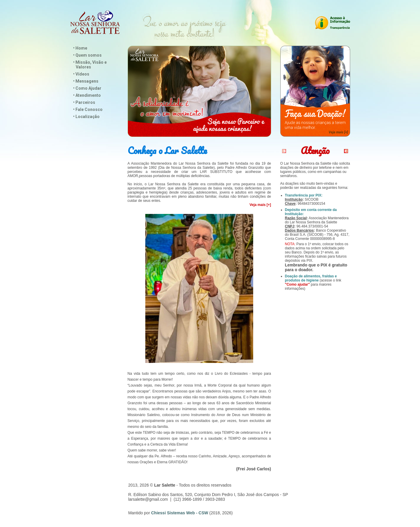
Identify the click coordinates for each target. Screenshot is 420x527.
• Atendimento (87, 95)
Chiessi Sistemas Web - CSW (180, 513)
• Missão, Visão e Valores (90, 65)
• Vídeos (81, 74)
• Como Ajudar (87, 88)
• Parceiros (84, 102)
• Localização (86, 117)
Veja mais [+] (260, 205)
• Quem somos (87, 55)
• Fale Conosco (88, 109)
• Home (80, 48)
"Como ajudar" (298, 284)
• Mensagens (86, 81)
